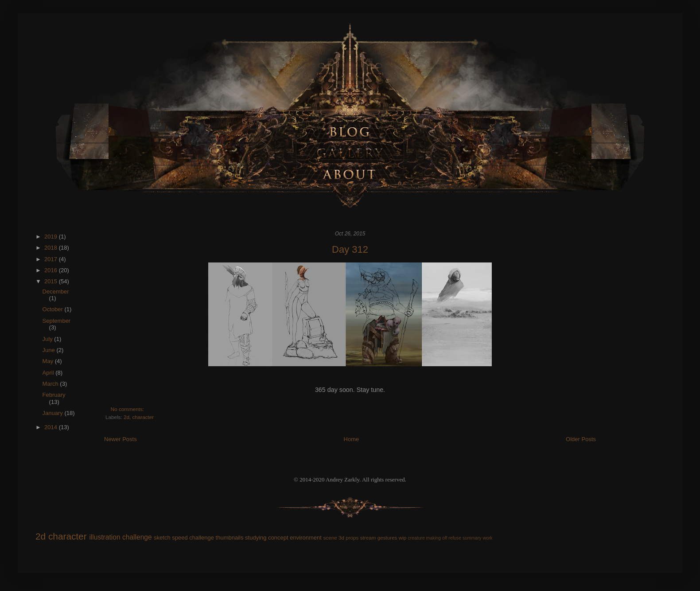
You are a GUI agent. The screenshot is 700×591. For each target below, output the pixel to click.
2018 (52, 248)
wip (403, 538)
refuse (455, 538)
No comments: (128, 409)
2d (126, 417)
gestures (387, 538)
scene (330, 538)
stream (368, 538)
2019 (52, 237)
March (51, 384)
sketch (162, 538)
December (56, 292)
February (54, 395)
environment (306, 538)
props (352, 538)
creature (416, 538)
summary (472, 538)
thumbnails (230, 538)
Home (352, 439)
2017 (52, 259)
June (50, 350)
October (54, 309)
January (54, 413)
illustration (105, 537)
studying (256, 538)
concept (278, 538)
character (143, 417)
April (49, 373)
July (49, 339)
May (49, 361)
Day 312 (350, 249)
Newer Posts (121, 439)
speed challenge (193, 538)
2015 (52, 281)
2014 (52, 427)
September (57, 321)
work (488, 538)
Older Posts (581, 439)
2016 (52, 270)
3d (341, 538)
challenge (137, 537)
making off (437, 538)
